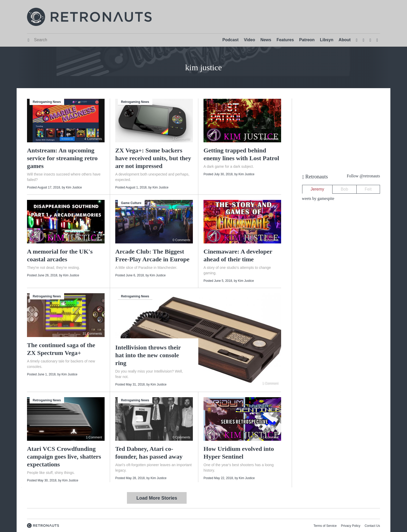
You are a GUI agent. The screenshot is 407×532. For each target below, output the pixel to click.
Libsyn (327, 40)
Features (285, 40)
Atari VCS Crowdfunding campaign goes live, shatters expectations (64, 457)
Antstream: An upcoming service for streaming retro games (62, 158)
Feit (368, 189)
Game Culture (131, 203)
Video (249, 40)
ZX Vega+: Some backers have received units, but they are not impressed (153, 158)
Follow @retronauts (363, 176)
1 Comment (94, 240)
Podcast (230, 40)
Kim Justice (74, 187)
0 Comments (270, 139)
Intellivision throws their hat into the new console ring (148, 355)
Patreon (307, 40)
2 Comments (181, 139)
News (266, 40)
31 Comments (92, 334)
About (345, 40)
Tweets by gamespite (317, 198)
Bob (344, 189)
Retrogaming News (47, 102)
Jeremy (317, 189)
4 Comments (93, 139)
